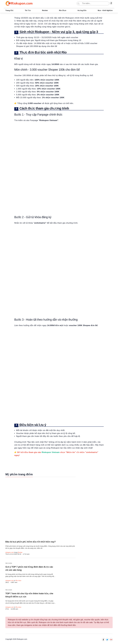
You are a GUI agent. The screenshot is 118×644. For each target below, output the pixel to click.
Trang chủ (9, 10)
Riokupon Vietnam (51, 452)
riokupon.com (10, 552)
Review (45, 10)
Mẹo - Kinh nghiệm (105, 10)
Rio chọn (63, 10)
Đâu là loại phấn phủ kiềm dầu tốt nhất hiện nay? (31, 542)
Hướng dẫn (82, 10)
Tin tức (28, 10)
